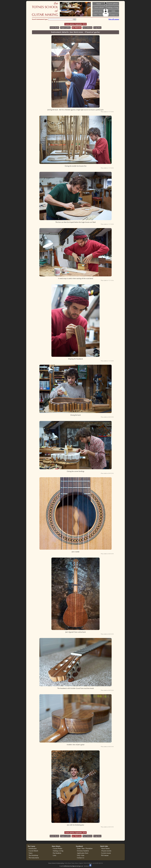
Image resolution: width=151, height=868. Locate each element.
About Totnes (105, 849)
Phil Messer (105, 855)
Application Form (83, 853)
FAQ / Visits (81, 855)
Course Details (33, 851)
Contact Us (81, 858)
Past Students (57, 853)
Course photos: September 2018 (75, 24)
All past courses (106, 851)
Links (54, 855)
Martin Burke (54, 28)
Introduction (33, 849)
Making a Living (58, 851)
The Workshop (33, 855)
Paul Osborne (87, 28)
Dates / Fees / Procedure (85, 849)
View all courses (114, 19)
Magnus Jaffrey (65, 28)
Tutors (31, 853)
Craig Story (97, 28)
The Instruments (34, 858)
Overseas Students (83, 851)
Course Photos (57, 849)
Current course (106, 853)
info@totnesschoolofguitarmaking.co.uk (73, 866)
